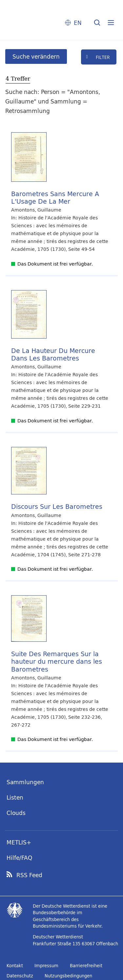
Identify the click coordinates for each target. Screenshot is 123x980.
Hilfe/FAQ (19, 858)
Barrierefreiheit (86, 966)
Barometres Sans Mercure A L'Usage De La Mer (55, 197)
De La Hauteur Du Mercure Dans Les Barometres (53, 354)
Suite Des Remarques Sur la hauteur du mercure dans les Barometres (57, 661)
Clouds (16, 813)
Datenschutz (20, 976)
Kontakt (15, 966)
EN (78, 23)
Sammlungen (25, 782)
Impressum (46, 966)
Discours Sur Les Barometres (57, 506)
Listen (15, 797)
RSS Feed (29, 875)
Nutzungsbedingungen (68, 976)
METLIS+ (19, 842)
